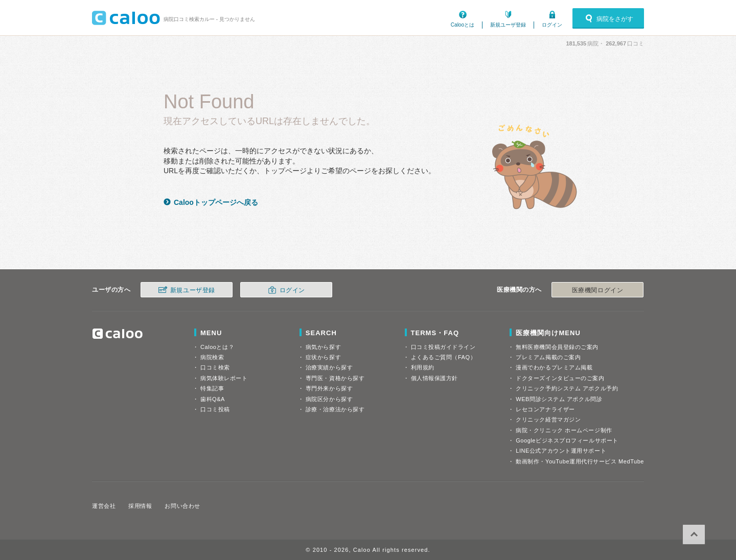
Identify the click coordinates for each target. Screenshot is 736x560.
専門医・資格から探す (335, 378)
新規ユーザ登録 (508, 25)
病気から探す (323, 347)
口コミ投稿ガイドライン (443, 347)
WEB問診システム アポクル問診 (559, 399)
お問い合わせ (182, 506)
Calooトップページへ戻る (216, 202)
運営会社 (104, 506)
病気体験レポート (224, 378)
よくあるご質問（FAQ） (444, 357)
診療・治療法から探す (335, 409)
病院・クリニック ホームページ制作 (564, 430)
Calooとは (463, 25)
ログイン (552, 25)
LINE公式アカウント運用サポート (561, 451)
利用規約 (423, 367)
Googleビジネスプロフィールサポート (567, 440)
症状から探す (323, 357)
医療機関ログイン (597, 290)
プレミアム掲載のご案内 (548, 357)
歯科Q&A (213, 399)
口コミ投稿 (215, 409)
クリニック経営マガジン (548, 419)
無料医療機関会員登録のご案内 (557, 347)
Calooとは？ (217, 347)
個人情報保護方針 (434, 378)
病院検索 (212, 357)
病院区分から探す (329, 399)
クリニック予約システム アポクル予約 (567, 388)
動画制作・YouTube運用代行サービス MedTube (580, 461)
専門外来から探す (329, 388)
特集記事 (212, 388)
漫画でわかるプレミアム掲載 (554, 367)
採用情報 (140, 506)
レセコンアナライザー (545, 409)
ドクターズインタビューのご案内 (560, 378)
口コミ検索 (215, 367)
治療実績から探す (329, 367)
